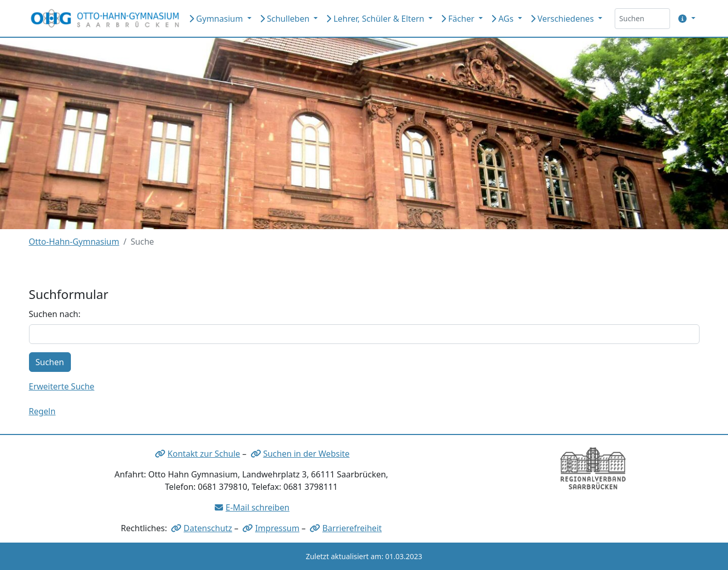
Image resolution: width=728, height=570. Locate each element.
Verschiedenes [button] (563, 19)
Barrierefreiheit (352, 528)
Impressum (277, 528)
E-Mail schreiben (257, 507)
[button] (685, 19)
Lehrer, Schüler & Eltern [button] (376, 19)
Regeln (42, 411)
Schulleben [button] (286, 19)
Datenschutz (208, 528)
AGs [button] (503, 19)
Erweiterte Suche (62, 386)
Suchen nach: (55, 314)
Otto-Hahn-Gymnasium (74, 242)
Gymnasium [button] (217, 19)
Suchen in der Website (306, 454)
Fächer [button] (459, 19)
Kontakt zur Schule (204, 454)
